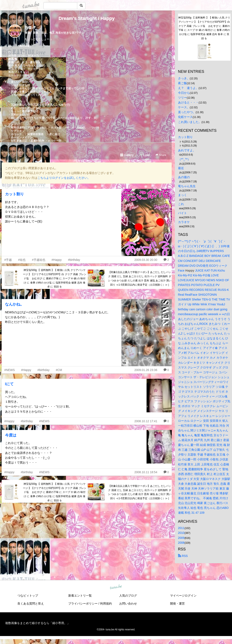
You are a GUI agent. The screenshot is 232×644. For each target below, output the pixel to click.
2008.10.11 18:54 (146, 472)
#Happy (57, 260)
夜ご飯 (182, 83)
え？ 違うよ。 (188, 88)
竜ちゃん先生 (187, 186)
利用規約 (106, 604)
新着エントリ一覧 (80, 596)
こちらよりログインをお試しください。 (64, 178)
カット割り (14, 194)
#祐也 (22, 260)
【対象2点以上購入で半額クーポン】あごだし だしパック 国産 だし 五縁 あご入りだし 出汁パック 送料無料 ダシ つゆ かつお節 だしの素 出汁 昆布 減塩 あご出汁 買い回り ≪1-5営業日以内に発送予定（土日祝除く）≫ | (140, 278)
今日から (184, 93)
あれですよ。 (187, 150)
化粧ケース (185, 117)
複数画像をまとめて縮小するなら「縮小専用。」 (38, 623)
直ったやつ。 (187, 112)
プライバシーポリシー (83, 604)
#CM (59, 370)
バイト (182, 213)
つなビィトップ (28, 596)
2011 (181, 528)
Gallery (127, 155)
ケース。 (184, 107)
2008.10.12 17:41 (146, 421)
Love (145, 155)
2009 (181, 538)
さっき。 (184, 78)
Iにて (9, 384)
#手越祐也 (39, 260)
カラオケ (184, 222)
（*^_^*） (184, 159)
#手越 (8, 260)
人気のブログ (128, 596)
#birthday (74, 260)
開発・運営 (177, 604)
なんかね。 (14, 304)
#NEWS (10, 370)
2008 (181, 543)
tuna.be (116, 587)
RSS (183, 556)
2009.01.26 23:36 (146, 370)
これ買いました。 (190, 122)
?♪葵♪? (30, 28)
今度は (11, 435)
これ (181, 204)
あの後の (184, 177)
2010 (181, 533)
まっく (182, 195)
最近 (181, 168)
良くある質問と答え (31, 604)
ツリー (182, 98)
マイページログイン (183, 596)
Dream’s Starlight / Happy (87, 18)
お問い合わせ (128, 604)
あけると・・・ (188, 102)
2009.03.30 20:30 (146, 260)
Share (161, 155)
